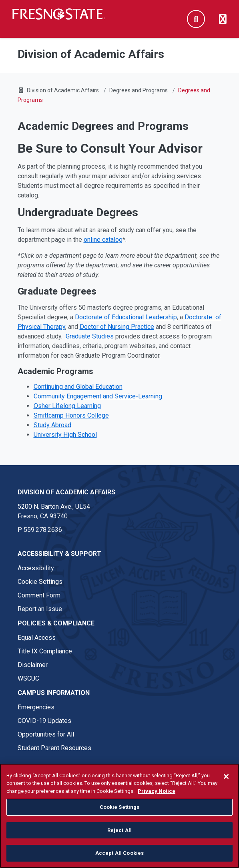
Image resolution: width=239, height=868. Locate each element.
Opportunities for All (46, 734)
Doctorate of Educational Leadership (126, 317)
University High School (65, 435)
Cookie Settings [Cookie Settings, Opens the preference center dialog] (120, 813)
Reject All (119, 836)
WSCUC (28, 678)
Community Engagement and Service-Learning (98, 396)
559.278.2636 (43, 530)
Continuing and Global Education (78, 387)
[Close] (226, 782)
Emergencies (36, 707)
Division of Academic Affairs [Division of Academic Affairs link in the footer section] (66, 492)
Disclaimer (33, 665)
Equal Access (37, 638)
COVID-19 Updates (44, 721)
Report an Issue (40, 609)
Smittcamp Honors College (71, 415)
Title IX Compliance (45, 651)
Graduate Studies (90, 336)
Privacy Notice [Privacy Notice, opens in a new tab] (157, 797)
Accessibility (36, 568)
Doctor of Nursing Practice (117, 327)
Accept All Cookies (119, 859)
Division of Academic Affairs (63, 90)
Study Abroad (52, 425)
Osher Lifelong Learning (67, 406)
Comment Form (39, 595)
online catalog (103, 240)
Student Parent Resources (54, 748)
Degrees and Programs (139, 90)
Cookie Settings (40, 582)
